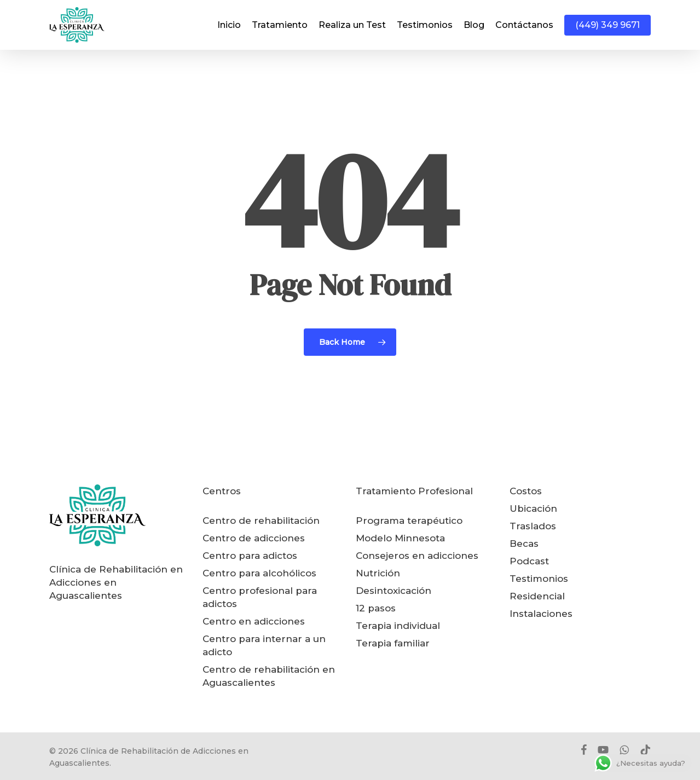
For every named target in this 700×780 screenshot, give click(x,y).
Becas (524, 544)
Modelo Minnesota (400, 538)
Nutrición (378, 573)
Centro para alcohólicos (259, 573)
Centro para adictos (250, 556)
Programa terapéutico (409, 521)
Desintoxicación (394, 591)
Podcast (529, 561)
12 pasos (376, 608)
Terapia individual (398, 626)
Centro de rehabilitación (261, 521)
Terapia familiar (393, 643)
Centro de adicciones (254, 538)
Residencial (537, 596)
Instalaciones (541, 614)
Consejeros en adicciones (417, 556)
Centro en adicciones (254, 621)
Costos (526, 491)
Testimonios (539, 579)
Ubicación (533, 509)
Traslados (533, 526)
